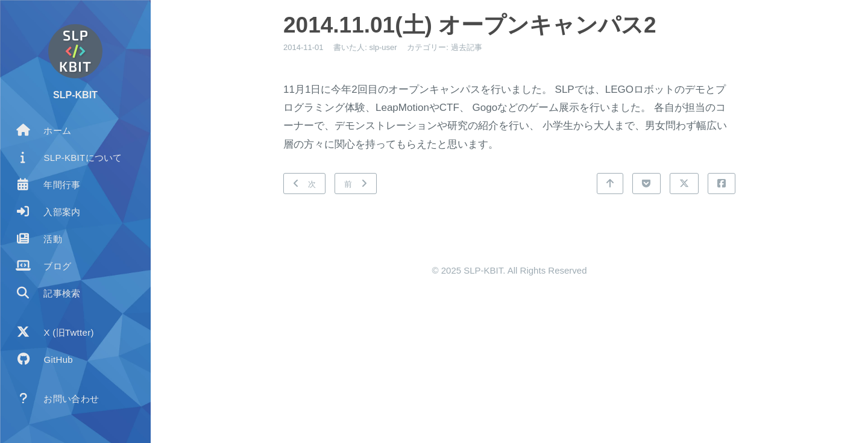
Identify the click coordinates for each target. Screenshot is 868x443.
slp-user (383, 47)
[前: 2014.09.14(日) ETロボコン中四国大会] (356, 184)
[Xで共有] (684, 184)
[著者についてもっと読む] (75, 51)
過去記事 (467, 47)
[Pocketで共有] (646, 184)
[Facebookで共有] (722, 184)
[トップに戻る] (610, 184)
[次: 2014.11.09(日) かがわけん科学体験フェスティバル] (304, 184)
